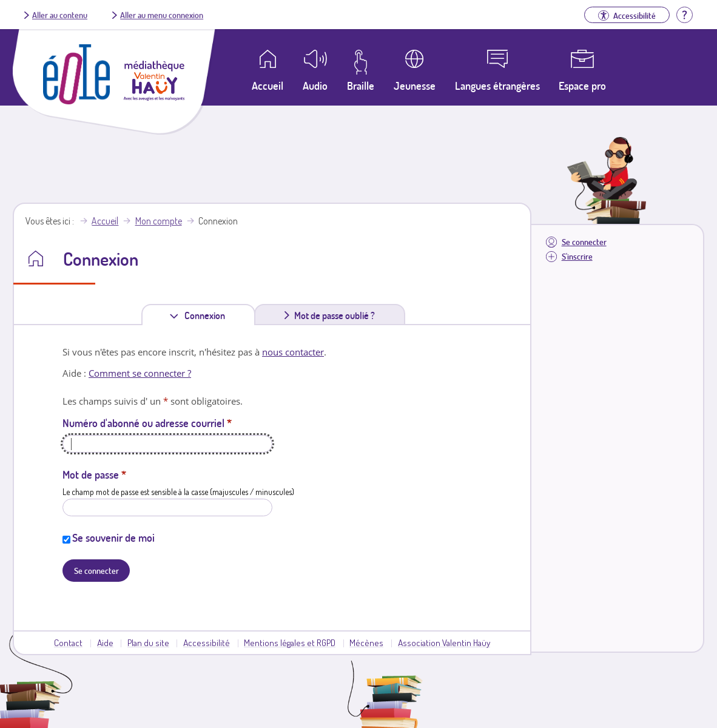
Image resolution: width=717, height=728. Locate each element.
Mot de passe (94, 474)
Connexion (207, 315)
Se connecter (584, 242)
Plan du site (148, 642)
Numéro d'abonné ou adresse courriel (147, 423)
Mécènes (366, 642)
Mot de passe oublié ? (335, 315)
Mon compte (159, 221)
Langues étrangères (497, 86)
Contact (68, 642)
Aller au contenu (60, 15)
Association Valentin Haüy (444, 642)
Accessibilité (207, 642)
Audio (315, 86)
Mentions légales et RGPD (290, 642)
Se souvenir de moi (113, 538)
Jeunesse (415, 86)
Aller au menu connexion (162, 15)
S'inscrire (577, 256)
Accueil (105, 221)
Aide (105, 642)
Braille (361, 86)
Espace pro (582, 86)
